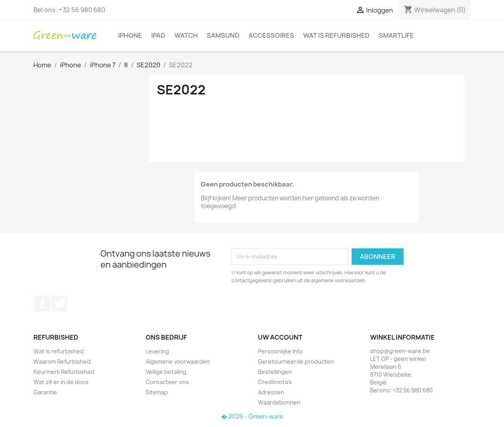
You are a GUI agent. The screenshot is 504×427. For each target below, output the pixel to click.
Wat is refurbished (336, 35)
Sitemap (157, 392)
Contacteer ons (167, 382)
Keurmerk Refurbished (64, 372)
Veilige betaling (166, 372)
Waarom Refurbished (62, 361)
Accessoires (271, 35)
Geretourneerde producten (296, 361)
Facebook (42, 303)
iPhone (130, 35)
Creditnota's (275, 382)
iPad (158, 35)
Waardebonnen (279, 402)
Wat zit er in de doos (61, 382)
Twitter (59, 303)
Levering (157, 351)
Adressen (271, 392)
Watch (186, 35)
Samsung (223, 35)
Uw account (280, 337)
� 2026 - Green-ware (252, 417)
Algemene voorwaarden (178, 361)
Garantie (45, 392)
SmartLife (396, 35)
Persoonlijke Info (280, 351)
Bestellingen (275, 372)
